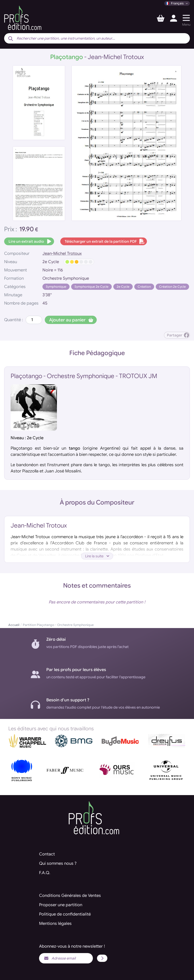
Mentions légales (55, 924)
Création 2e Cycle (172, 287)
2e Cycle (123, 287)
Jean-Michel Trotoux (62, 254)
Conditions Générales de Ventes (70, 896)
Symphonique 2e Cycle (91, 287)
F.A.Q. (45, 873)
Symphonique (56, 287)
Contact (47, 854)
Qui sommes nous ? (58, 863)
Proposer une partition (61, 905)
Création (144, 287)
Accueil (14, 625)
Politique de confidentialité (65, 914)
